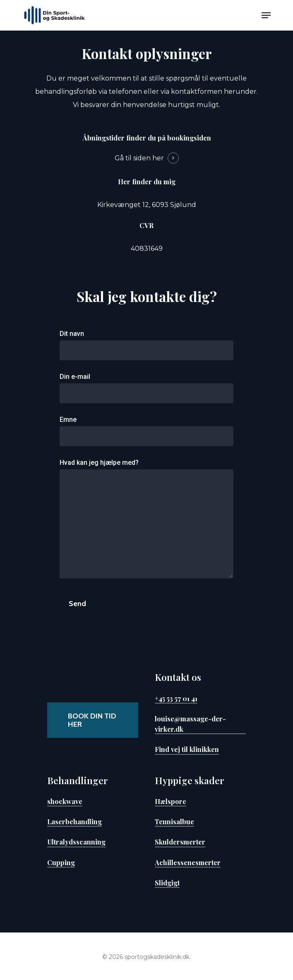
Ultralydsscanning (76, 842)
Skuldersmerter (180, 842)
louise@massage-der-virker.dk (190, 724)
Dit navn (146, 345)
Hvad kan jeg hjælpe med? (146, 521)
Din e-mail (146, 388)
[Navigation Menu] (266, 15)
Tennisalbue (174, 821)
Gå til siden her (139, 158)
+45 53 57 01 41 (176, 698)
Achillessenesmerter (188, 862)
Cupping (61, 862)
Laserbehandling (74, 821)
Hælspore (171, 801)
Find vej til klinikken (187, 749)
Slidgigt (167, 882)
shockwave (65, 801)
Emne (146, 431)
